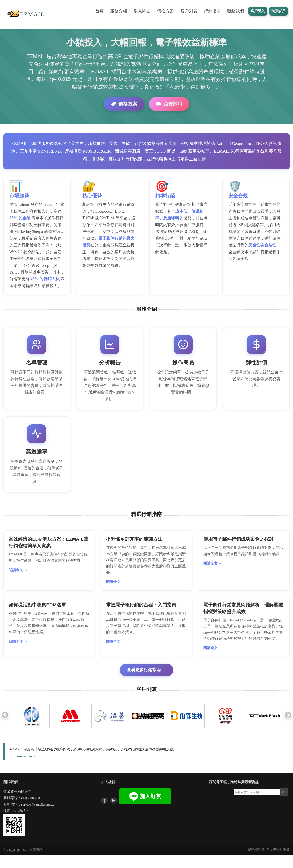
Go (284, 805)
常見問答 (142, 11)
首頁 (99, 11)
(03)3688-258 (31, 811)
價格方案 (165, 11)
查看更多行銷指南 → (146, 683)
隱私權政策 (256, 863)
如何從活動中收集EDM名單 (38, 617)
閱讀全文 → (19, 582)
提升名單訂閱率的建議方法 (134, 551)
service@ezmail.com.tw (38, 817)
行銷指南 (212, 11)
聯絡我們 (236, 11)
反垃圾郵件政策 (278, 863)
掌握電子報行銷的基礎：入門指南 (141, 617)
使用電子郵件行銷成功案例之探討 (239, 551)
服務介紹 (119, 11)
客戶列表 (189, 11)
